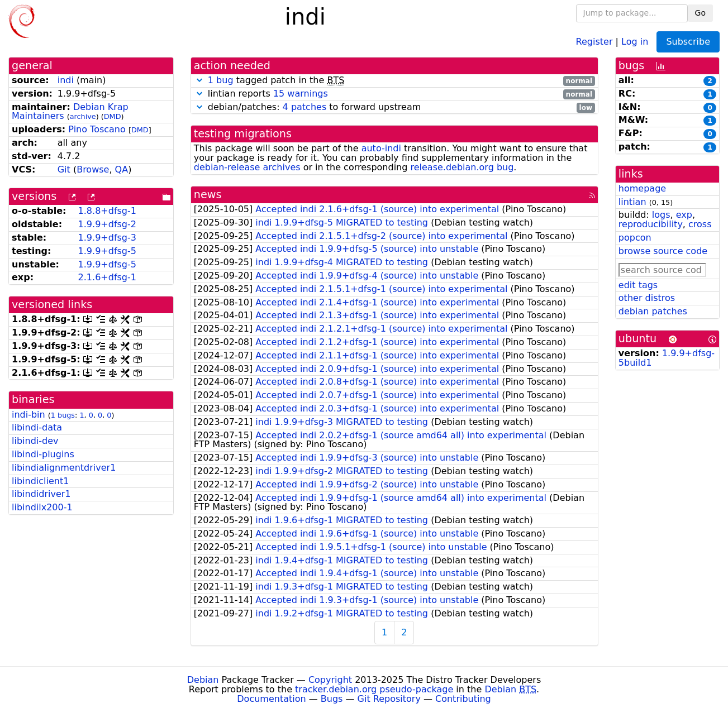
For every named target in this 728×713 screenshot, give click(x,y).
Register (594, 41)
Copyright (330, 680)
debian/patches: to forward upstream (394, 107)
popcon (635, 238)
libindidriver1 (41, 494)
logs (661, 215)
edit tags (638, 285)
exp (684, 215)
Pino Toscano (97, 129)
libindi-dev (35, 441)
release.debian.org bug (462, 167)
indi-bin (28, 415)
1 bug (221, 80)
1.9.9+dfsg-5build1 (667, 358)
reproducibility (651, 224)
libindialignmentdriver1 (64, 468)
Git (64, 169)
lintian (632, 202)
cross (700, 224)
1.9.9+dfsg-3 (107, 238)
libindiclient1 (40, 481)
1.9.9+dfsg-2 (107, 224)
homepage (642, 188)
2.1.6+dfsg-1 (107, 277)
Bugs (332, 699)
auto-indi (381, 148)
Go (700, 13)
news (208, 195)
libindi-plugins (43, 454)
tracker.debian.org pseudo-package (374, 689)
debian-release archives (247, 167)
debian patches (653, 311)
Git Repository (389, 699)
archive (83, 116)
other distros (647, 298)
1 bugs (63, 415)
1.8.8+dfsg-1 (107, 211)
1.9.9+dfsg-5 (107, 251)
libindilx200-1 (42, 507)
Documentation (271, 699)
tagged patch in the (394, 81)
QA (122, 169)
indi (66, 80)
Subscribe (688, 42)
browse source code (663, 251)
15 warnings (301, 94)
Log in (635, 41)
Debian (203, 680)
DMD (113, 116)
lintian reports (394, 94)
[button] (199, 80)
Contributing (463, 699)
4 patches (305, 107)
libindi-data (37, 427)
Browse (93, 169)
